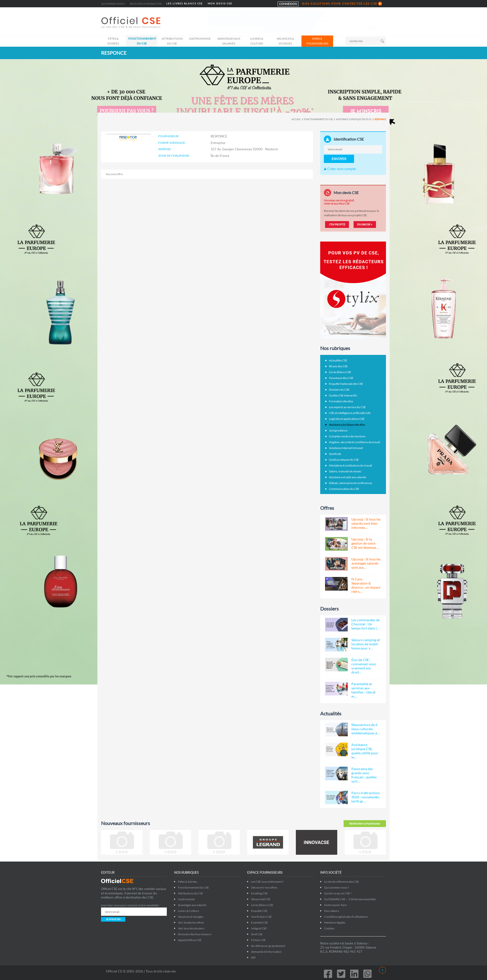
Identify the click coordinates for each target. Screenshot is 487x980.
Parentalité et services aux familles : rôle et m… (363, 690)
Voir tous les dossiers (191, 928)
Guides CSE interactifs (343, 395)
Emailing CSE (259, 893)
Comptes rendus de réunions (347, 436)
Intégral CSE (259, 928)
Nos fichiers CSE (261, 917)
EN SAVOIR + (365, 224)
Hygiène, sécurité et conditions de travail (355, 442)
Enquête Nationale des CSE (346, 384)
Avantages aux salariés (229, 41)
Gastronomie (200, 39)
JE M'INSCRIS (113, 919)
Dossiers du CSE (339, 390)
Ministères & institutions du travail (351, 465)
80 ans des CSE (338, 366)
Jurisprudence (338, 430)
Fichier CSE (258, 940)
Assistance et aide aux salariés (348, 477)
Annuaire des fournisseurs (195, 934)
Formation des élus (341, 401)
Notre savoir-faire (335, 905)
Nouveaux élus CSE (341, 378)
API (253, 958)
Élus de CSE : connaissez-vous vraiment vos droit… (364, 666)
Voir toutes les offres (191, 922)
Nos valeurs (332, 911)
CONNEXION (288, 4)
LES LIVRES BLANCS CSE (185, 4)
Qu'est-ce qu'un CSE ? (338, 893)
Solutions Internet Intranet (346, 448)
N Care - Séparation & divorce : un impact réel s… (366, 585)
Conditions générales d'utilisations (346, 917)
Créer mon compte (340, 169)
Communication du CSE (344, 489)
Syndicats (335, 454)
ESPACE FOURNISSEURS (317, 41)
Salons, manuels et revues (345, 471)
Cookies (329, 928)
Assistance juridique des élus (354, 119)
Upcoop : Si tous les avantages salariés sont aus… (366, 563)
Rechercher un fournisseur (365, 823)
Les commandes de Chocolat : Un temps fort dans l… (365, 624)
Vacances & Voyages (285, 41)
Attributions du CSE (172, 41)
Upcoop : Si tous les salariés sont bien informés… (366, 523)
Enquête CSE (259, 911)
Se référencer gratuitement (268, 946)
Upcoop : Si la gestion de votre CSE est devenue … (365, 543)
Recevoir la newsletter (146, 4)
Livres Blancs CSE (340, 372)
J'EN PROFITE (337, 224)
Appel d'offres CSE (190, 940)
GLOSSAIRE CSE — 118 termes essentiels (350, 899)
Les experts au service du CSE (347, 407)
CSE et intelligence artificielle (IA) (350, 413)
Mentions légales (335, 922)
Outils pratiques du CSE (344, 460)
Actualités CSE (338, 360)
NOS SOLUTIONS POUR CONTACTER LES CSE (340, 4)
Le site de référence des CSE (342, 882)
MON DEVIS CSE (220, 4)
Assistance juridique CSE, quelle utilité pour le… (365, 751)
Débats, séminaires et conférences (351, 483)
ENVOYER (339, 159)
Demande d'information (266, 952)
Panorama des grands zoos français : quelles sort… (364, 775)
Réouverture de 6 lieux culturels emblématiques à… (365, 729)
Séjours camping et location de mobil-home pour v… (366, 644)
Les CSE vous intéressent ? (267, 882)
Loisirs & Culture (257, 41)
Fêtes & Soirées (113, 41)
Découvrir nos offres (264, 887)
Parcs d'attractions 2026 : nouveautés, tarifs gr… (366, 797)
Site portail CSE (261, 899)
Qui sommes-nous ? (113, 4)
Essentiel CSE (259, 922)
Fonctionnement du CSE (142, 41)
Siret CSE (257, 934)
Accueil (296, 119)
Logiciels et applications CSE (347, 419)
